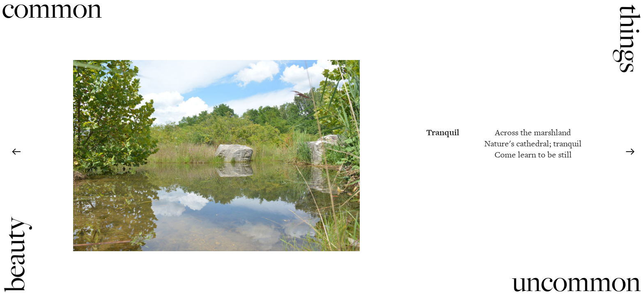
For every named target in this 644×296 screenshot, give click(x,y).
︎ (630, 152)
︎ (16, 152)
